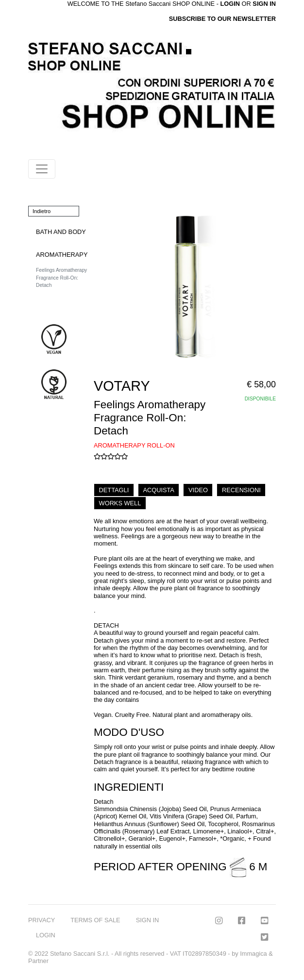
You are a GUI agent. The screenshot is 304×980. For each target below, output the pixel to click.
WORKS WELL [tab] (120, 503)
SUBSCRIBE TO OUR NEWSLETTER (222, 19)
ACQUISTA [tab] (158, 490)
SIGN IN (264, 4)
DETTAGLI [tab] (114, 490)
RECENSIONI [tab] (241, 490)
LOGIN (46, 935)
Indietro (42, 211)
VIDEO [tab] (198, 490)
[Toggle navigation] (42, 169)
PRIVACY (42, 920)
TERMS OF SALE (95, 920)
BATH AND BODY (61, 232)
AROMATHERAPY (62, 255)
